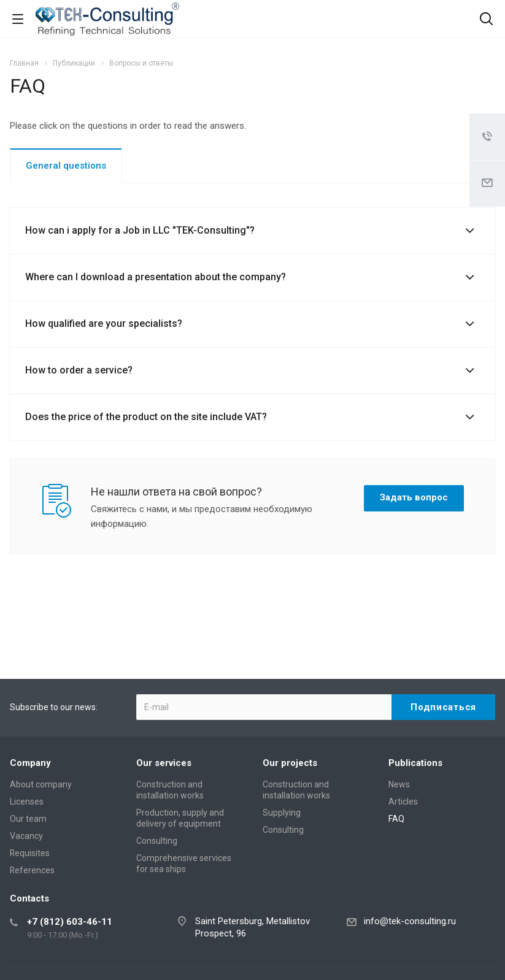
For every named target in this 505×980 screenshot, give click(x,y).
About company (41, 784)
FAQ (396, 819)
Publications (415, 763)
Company (30, 763)
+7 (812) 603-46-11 (70, 922)
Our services (164, 763)
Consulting (157, 841)
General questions (66, 166)
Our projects (290, 763)
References (32, 870)
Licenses (27, 802)
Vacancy (26, 836)
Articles (403, 802)
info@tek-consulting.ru (410, 921)
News (399, 784)
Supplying (282, 813)
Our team (28, 819)
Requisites (30, 853)
